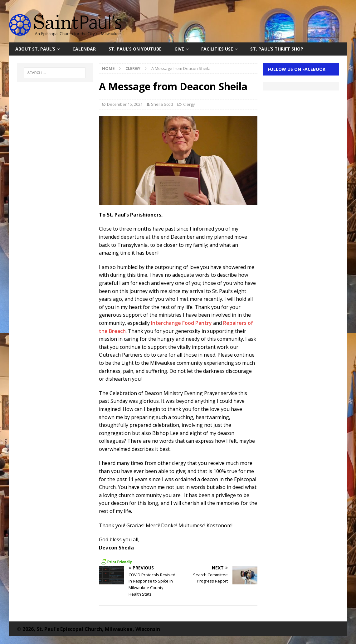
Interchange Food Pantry (181, 323)
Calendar (84, 49)
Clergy (189, 104)
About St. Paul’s (35, 49)
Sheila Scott (162, 104)
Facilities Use (217, 49)
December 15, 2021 (125, 104)
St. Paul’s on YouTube (135, 49)
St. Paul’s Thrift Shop (277, 49)
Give (179, 49)
